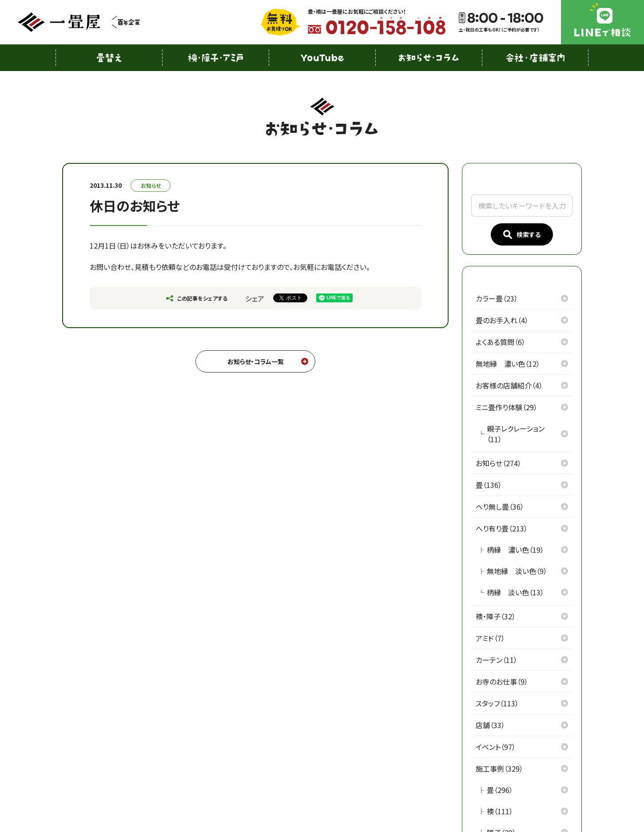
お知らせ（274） (499, 463)
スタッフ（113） (497, 703)
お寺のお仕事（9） (502, 681)
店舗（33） (490, 725)
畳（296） (500, 790)
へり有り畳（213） (502, 528)
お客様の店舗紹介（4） (509, 385)
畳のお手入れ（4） (502, 320)
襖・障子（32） (496, 616)
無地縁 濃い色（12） (508, 364)
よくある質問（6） (501, 342)
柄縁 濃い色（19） (515, 550)
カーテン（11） (497, 660)
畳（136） (489, 485)
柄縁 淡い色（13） (515, 592)
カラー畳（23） (497, 298)
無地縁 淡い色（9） (517, 571)
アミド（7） (490, 638)
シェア (255, 298)
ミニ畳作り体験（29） (507, 407)
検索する (522, 235)
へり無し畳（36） (500, 507)
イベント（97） (496, 747)
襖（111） (500, 811)
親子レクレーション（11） (516, 434)
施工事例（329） (499, 769)
